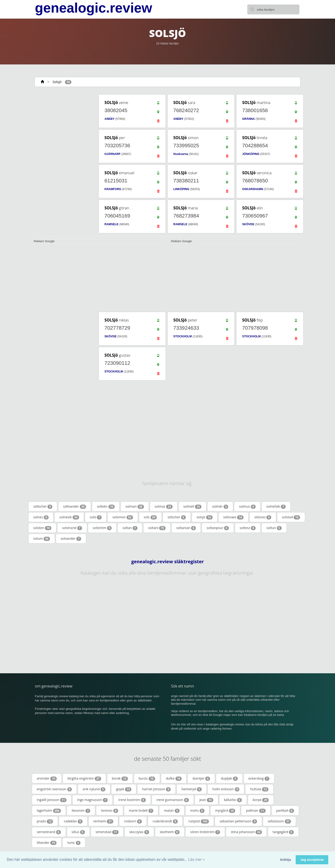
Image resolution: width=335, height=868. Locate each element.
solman (135, 506)
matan (172, 811)
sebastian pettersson (238, 821)
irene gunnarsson (173, 800)
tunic (74, 843)
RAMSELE (111, 224)
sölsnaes (234, 517)
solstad (291, 517)
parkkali (285, 811)
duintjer (201, 778)
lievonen (81, 811)
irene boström (132, 800)
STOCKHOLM (183, 336)
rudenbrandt (165, 821)
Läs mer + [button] (197, 860)
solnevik (69, 517)
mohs (197, 811)
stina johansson (246, 832)
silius (78, 832)
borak (120, 778)
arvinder (47, 778)
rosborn (133, 821)
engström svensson (54, 789)
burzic (147, 778)
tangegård (283, 832)
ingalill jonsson (52, 800)
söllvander (75, 506)
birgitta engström (84, 778)
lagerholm (49, 811)
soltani (157, 528)
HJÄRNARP (112, 154)
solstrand (72, 528)
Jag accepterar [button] (312, 860)
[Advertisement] (63, 163)
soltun (274, 528)
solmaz (164, 506)
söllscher (43, 506)
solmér (220, 506)
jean (206, 800)
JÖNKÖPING (251, 154)
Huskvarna (181, 154)
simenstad (107, 832)
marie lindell (141, 811)
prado (45, 821)
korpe (261, 800)
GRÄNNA (248, 119)
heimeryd (192, 789)
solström (102, 528)
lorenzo (110, 811)
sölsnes (263, 517)
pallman (256, 811)
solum (42, 539)
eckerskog (259, 778)
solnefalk (276, 506)
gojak (124, 789)
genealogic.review (94, 8)
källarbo (233, 800)
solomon (123, 517)
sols (150, 517)
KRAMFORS (113, 189)
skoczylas (139, 832)
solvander (71, 539)
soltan (130, 528)
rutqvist (199, 821)
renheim (103, 821)
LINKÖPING (181, 189)
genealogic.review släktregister (167, 562)
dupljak (229, 778)
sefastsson (279, 821)
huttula (259, 789)
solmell (192, 506)
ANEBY (109, 119)
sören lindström (205, 832)
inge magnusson (93, 800)
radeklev (73, 821)
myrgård (225, 811)
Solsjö (57, 82)
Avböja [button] (285, 860)
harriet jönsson (156, 789)
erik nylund (94, 789)
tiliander (47, 843)
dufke (174, 778)
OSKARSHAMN (253, 189)
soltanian (186, 528)
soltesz (248, 528)
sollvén (106, 506)
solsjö (205, 517)
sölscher (177, 517)
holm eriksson (226, 789)
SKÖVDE (248, 224)
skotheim (170, 832)
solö (96, 517)
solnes (41, 517)
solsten (42, 528)
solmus (247, 506)
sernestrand (49, 832)
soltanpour (218, 528)
